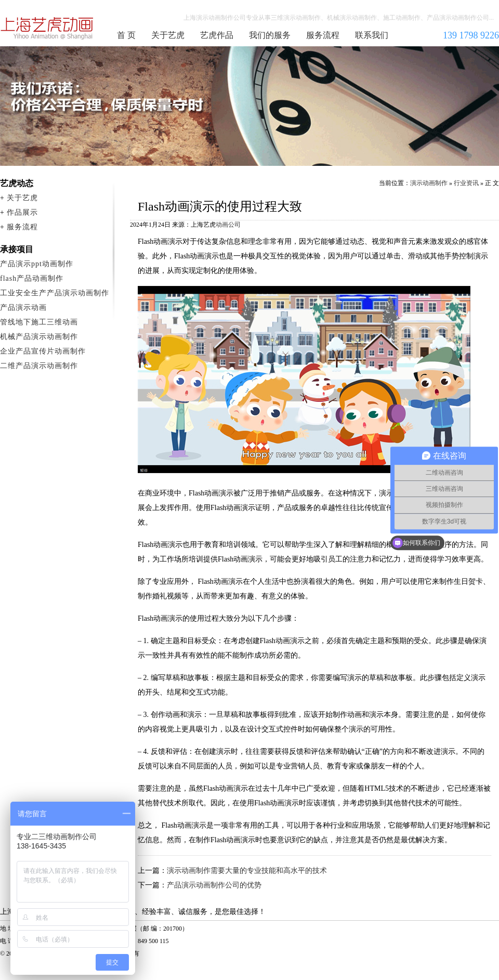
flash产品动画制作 (32, 278)
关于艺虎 (168, 35)
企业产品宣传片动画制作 (43, 351)
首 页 (126, 35)
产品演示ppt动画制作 (37, 264)
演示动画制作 (429, 183)
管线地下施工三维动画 (39, 322)
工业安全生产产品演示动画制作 (55, 293)
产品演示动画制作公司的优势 (214, 885)
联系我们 (372, 35)
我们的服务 (270, 35)
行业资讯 (466, 183)
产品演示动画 (23, 308)
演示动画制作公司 (47, 28)
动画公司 (228, 225)
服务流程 (323, 35)
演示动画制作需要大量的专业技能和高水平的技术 (247, 871)
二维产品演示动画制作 (39, 366)
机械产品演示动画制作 (39, 337)
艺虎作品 (217, 35)
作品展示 (22, 212)
